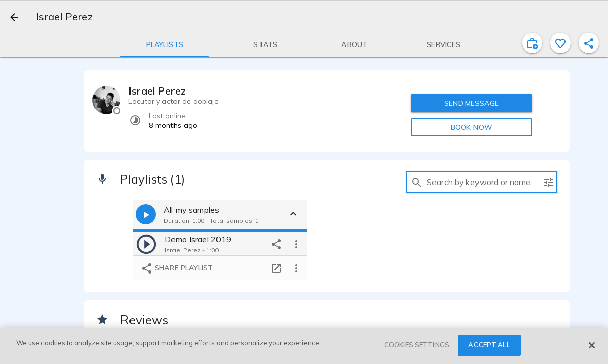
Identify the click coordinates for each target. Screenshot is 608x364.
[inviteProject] (532, 43)
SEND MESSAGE (471, 103)
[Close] (592, 345)
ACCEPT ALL (489, 345)
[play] (146, 244)
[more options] (296, 244)
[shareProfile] (589, 43)
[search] (417, 182)
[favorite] (560, 43)
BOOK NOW (471, 127)
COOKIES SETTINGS (417, 345)
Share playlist (177, 268)
